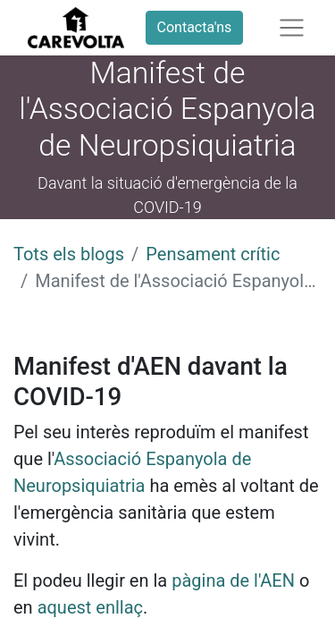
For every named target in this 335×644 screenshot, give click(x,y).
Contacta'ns (195, 27)
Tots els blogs (69, 254)
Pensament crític (213, 254)
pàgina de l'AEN (233, 580)
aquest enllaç (90, 607)
